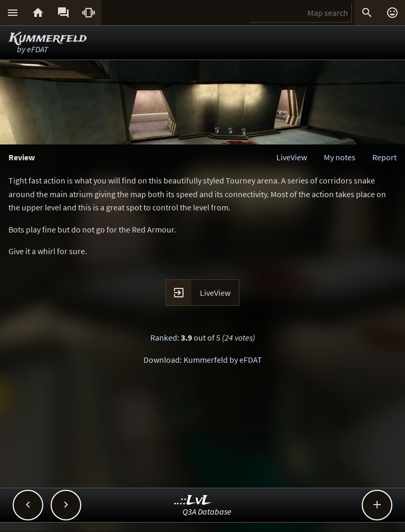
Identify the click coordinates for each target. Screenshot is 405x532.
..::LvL (193, 501)
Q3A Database (207, 511)
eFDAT (37, 49)
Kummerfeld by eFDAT (223, 360)
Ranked (164, 337)
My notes (340, 157)
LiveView (292, 157)
